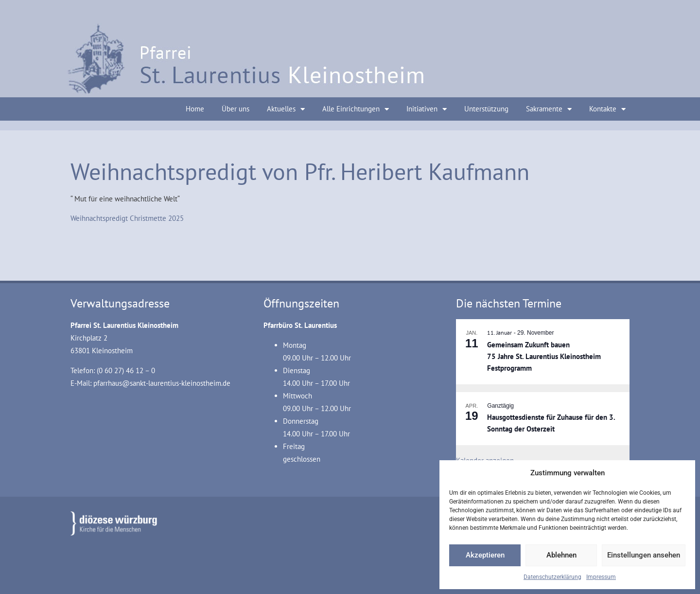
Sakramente (549, 109)
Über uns (236, 109)
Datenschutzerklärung (552, 577)
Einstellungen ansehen (644, 555)
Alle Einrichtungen (356, 109)
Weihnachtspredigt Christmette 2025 (127, 218)
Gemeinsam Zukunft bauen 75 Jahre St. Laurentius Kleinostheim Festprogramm (544, 357)
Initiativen (427, 109)
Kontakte (607, 109)
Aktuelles (286, 109)
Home (195, 109)
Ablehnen (561, 555)
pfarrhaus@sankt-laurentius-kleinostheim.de (162, 383)
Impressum (601, 577)
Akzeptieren (485, 555)
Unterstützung (486, 109)
